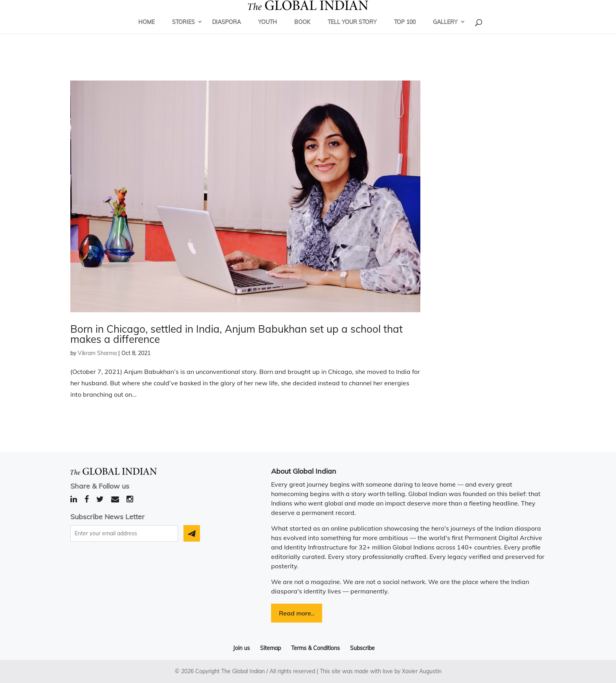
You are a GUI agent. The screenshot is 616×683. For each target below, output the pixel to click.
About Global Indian (304, 471)
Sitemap (270, 648)
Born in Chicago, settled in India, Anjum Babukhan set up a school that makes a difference (236, 334)
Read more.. (297, 613)
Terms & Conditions (315, 648)
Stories (183, 33)
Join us (241, 648)
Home (147, 33)
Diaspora (226, 33)
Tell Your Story (352, 33)
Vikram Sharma (97, 353)
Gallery (445, 33)
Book (302, 33)
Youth (268, 33)
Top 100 (405, 33)
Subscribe (362, 648)
